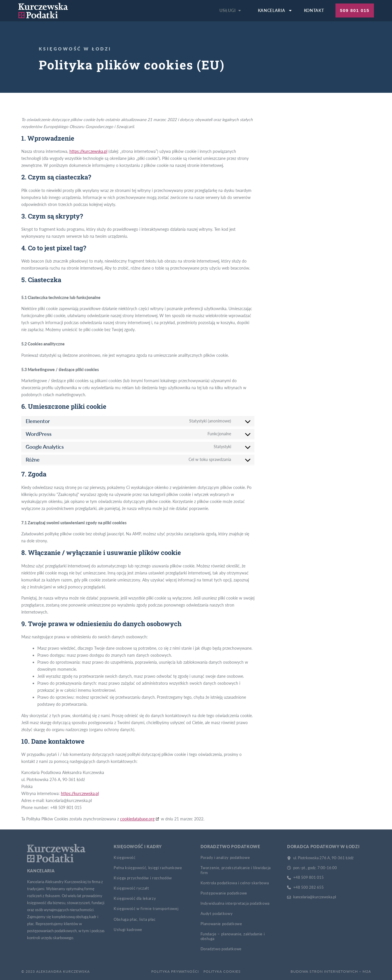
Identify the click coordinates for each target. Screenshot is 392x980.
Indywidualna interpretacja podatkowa (235, 903)
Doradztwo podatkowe (221, 949)
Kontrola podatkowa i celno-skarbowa (235, 883)
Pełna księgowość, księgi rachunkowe (148, 868)
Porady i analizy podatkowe (225, 857)
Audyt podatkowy (217, 913)
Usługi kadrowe (128, 930)
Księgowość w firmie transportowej (146, 909)
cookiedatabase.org (137, 819)
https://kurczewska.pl (88, 151)
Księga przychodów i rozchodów (143, 878)
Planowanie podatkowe (221, 924)
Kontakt (314, 10)
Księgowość (125, 857)
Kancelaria (275, 11)
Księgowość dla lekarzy (135, 898)
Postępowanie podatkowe (224, 893)
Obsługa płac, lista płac (135, 919)
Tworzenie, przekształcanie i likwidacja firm (236, 870)
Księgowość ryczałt (131, 888)
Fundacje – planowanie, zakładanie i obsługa (233, 936)
